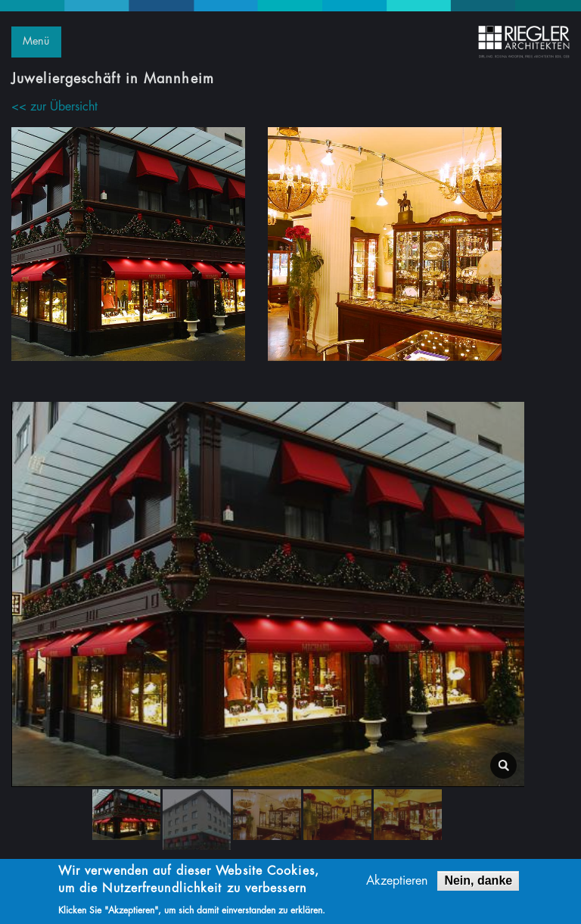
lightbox (503, 765)
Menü (36, 41)
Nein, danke (478, 883)
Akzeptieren (397, 883)
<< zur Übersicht (54, 107)
